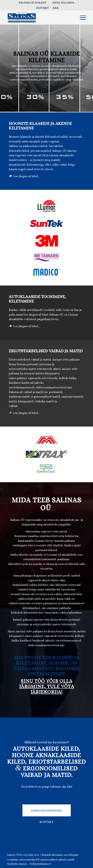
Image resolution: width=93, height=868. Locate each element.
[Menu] (81, 18)
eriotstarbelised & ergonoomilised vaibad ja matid (47, 860)
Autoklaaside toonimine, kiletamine (37, 299)
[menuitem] (33, 3)
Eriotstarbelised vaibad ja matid (46, 351)
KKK (56, 8)
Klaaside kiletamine (52, 855)
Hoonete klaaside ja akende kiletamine (40, 126)
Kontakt (42, 8)
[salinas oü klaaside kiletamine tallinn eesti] (39, 18)
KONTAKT (46, 822)
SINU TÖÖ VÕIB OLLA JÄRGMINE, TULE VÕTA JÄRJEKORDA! (47, 686)
